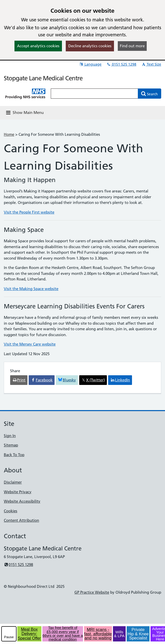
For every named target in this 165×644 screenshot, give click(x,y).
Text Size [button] (151, 64)
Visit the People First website (29, 212)
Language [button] (90, 64)
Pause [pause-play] (9, 637)
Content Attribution (21, 520)
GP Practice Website (92, 592)
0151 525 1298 (121, 64)
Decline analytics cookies (90, 46)
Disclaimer (13, 482)
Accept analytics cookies (38, 46)
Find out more (132, 46)
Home (9, 134)
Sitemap (11, 445)
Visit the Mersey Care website (30, 344)
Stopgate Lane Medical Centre (43, 78)
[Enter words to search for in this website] (94, 94)
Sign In (10, 436)
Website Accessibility (22, 501)
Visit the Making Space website (31, 289)
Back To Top (14, 455)
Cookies (11, 511)
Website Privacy (18, 492)
